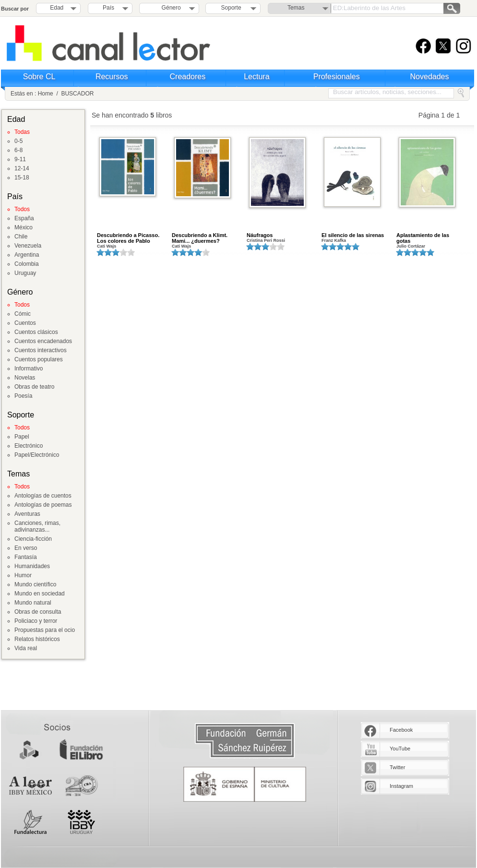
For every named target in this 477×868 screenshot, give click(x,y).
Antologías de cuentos (43, 496)
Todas (22, 132)
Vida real (26, 648)
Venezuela (28, 246)
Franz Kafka (334, 240)
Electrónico (29, 446)
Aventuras (27, 514)
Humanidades (32, 566)
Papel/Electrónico (37, 455)
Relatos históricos (37, 639)
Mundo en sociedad (40, 594)
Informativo (29, 369)
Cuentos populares (39, 359)
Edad (57, 8)
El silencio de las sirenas (353, 235)
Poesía (23, 396)
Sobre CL (39, 77)
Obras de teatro (34, 387)
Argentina (27, 255)
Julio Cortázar (411, 246)
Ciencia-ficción (33, 539)
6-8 (18, 150)
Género (170, 8)
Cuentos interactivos (41, 350)
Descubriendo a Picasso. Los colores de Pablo (128, 238)
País (108, 8)
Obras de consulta (38, 612)
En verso (26, 548)
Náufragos (260, 235)
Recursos (112, 77)
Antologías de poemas (43, 505)
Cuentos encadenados (43, 341)
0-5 (18, 141)
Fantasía (26, 557)
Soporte (231, 8)
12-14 (22, 168)
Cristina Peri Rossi (266, 240)
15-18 (22, 178)
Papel (22, 437)
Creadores (188, 77)
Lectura (256, 77)
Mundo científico (35, 584)
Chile (21, 237)
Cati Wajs (107, 246)
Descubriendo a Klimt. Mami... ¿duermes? (200, 238)
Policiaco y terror (36, 621)
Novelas (25, 378)
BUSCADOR (77, 94)
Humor (23, 575)
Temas (296, 8)
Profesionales (337, 77)
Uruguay (25, 273)
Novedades (430, 77)
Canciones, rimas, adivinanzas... (37, 526)
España (24, 218)
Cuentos (25, 323)
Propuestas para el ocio (45, 630)
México (24, 227)
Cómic (23, 314)
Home (46, 94)
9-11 (20, 159)
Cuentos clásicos (36, 332)
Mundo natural (33, 603)
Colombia (27, 264)
